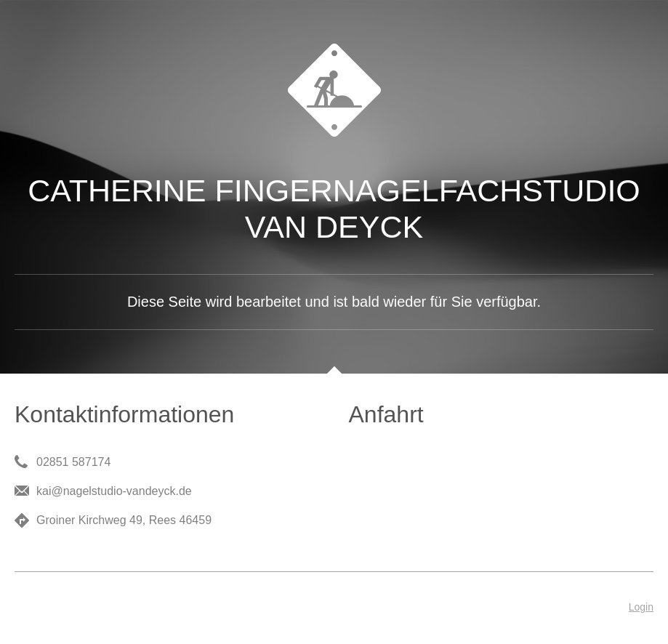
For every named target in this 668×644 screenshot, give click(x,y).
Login (641, 607)
